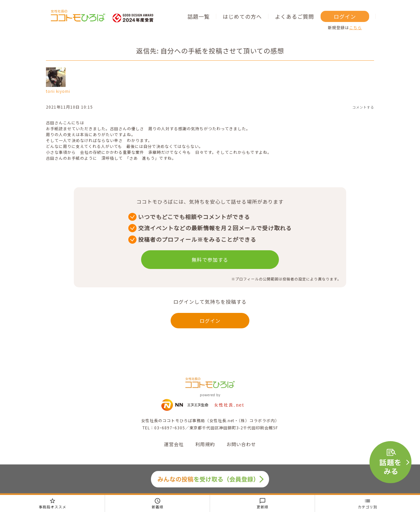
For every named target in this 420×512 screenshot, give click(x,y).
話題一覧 (199, 16)
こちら (356, 27)
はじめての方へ (242, 16)
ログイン (345, 16)
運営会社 (174, 444)
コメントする (363, 107)
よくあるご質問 (294, 16)
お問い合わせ (241, 444)
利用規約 (205, 444)
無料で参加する (210, 260)
